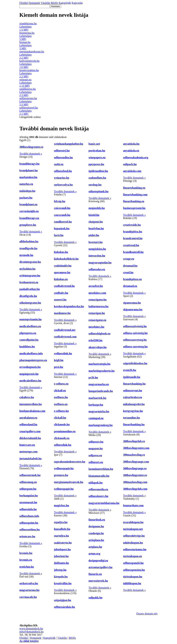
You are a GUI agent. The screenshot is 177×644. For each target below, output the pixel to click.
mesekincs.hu (96, 327)
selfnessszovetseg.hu (135, 340)
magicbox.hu (62, 505)
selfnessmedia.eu (98, 489)
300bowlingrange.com (136, 462)
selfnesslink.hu (63, 445)
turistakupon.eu (132, 556)
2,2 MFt (24, 58)
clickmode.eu (62, 438)
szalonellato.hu (97, 178)
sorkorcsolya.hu (63, 185)
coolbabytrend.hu (64, 286)
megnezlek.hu (97, 208)
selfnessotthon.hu (30, 529)
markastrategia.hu (99, 364)
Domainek (36, 638)
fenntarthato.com (133, 505)
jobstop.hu (60, 570)
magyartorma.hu (29, 590)
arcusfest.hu (96, 286)
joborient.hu (61, 556)
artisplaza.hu (96, 540)
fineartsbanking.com (135, 194)
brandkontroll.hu (133, 252)
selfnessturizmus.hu (135, 549)
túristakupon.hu (133, 577)
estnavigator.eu (97, 320)
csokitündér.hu (63, 266)
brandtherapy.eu (29, 218)
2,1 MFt (24, 114)
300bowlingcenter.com (136, 448)
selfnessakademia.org (136, 157)
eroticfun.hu (27, 567)
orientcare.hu (27, 536)
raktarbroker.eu (133, 397)
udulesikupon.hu (133, 543)
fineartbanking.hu (134, 424)
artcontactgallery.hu (100, 567)
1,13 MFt (25, 86)
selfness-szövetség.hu (135, 333)
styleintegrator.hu (30, 276)
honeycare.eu (27, 445)
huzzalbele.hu (62, 529)
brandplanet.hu (29, 170)
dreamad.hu (130, 266)
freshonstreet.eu (29, 282)
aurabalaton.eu (28, 418)
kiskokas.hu (61, 252)
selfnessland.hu (28, 424)
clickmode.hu (62, 424)
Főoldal (24, 638)
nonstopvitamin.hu (31, 319)
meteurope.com (28, 452)
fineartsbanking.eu (134, 188)
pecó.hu (59, 367)
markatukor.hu (28, 177)
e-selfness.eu (61, 384)
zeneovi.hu (60, 300)
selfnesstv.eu (96, 462)
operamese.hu (62, 272)
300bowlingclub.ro (134, 441)
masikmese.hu (62, 313)
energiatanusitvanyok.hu (69, 482)
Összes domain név (147, 614)
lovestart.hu (96, 242)
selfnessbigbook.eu (99, 334)
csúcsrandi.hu (62, 208)
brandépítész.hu (133, 232)
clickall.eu (60, 390)
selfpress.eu (95, 455)
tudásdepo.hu (27, 191)
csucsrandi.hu (62, 215)
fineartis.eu (95, 574)
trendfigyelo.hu (28, 248)
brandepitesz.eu (132, 279)
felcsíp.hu (60, 201)
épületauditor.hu (98, 171)
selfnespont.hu (28, 489)
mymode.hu (26, 255)
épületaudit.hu (132, 377)
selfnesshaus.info (29, 516)
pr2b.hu (93, 377)
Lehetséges (25, 27)
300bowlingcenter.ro (31, 147)
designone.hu (96, 526)
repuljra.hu (61, 522)
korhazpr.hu (96, 405)
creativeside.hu (132, 225)
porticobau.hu (97, 151)
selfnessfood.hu (63, 171)
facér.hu (59, 235)
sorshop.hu (95, 185)
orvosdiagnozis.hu (30, 367)
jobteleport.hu (62, 549)
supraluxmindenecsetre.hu (70, 462)
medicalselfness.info (31, 353)
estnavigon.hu (97, 313)
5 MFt (23, 39)
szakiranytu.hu (63, 543)
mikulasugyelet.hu (134, 404)
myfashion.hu (27, 269)
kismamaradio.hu (99, 476)
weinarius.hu (62, 178)
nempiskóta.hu (97, 249)
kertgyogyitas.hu (133, 411)
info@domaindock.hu (31, 632)
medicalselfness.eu (30, 326)
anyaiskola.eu (131, 151)
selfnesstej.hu (62, 151)
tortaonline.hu (131, 418)
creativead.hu (131, 245)
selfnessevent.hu (133, 390)
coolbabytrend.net (65, 330)
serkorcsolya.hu (29, 583)
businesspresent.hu (134, 208)
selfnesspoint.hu (29, 523)
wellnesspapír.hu (64, 489)
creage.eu (129, 259)
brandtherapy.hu (29, 164)
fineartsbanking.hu (134, 384)
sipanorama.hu (132, 303)
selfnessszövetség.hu (135, 326)
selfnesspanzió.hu (133, 563)
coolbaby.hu (61, 293)
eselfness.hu (61, 397)
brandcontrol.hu (133, 238)
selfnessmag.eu (28, 482)
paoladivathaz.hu (30, 289)
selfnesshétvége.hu (134, 536)
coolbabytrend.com (65, 337)
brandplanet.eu (28, 204)
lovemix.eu (26, 560)
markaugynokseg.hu (101, 425)
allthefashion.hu (29, 241)
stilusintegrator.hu (30, 303)
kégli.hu (59, 360)
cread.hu (128, 272)
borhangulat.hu (29, 496)
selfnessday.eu (97, 269)
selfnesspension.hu (134, 570)
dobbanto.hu (61, 563)
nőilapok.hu (96, 483)
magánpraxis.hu (29, 374)
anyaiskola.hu (131, 144)
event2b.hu (130, 370)
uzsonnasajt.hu (28, 502)
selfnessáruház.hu (64, 607)
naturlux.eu (26, 184)
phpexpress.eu (28, 333)
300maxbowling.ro (134, 455)
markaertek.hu (97, 398)
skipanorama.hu (133, 309)
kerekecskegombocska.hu (69, 306)
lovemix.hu (26, 553)
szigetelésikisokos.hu (135, 363)
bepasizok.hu (62, 228)
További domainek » (31, 154)
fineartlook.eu (97, 520)
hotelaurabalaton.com (32, 411)
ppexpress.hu (96, 164)
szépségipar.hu (62, 600)
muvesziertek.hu (98, 581)
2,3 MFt (24, 95)
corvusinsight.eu (29, 211)
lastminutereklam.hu (101, 469)
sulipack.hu (130, 164)
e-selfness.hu (61, 411)
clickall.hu (60, 418)
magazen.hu (96, 448)
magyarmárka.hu (99, 411)
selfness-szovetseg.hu (135, 346)
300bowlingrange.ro (135, 468)
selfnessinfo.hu (28, 509)
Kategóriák (49, 638)
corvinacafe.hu (28, 597)
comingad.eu (96, 418)
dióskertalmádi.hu (30, 438)
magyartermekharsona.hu (104, 503)
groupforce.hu (28, 225)
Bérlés (72, 638)
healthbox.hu (27, 346)
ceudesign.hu (96, 533)
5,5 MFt (24, 104)
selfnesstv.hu (96, 442)
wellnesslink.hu (63, 353)
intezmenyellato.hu (31, 404)
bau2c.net (94, 144)
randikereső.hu (63, 222)
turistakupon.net (133, 529)
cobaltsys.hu (27, 397)
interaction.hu (97, 256)
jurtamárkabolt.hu (30, 459)
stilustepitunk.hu (98, 191)
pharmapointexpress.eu (33, 360)
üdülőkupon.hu (132, 583)
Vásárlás (62, 638)
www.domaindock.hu (31, 629)
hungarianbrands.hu (101, 391)
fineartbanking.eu (134, 201)
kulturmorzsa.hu (98, 306)
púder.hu (94, 235)
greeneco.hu (61, 475)
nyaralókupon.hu (133, 522)
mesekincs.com (97, 293)
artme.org (94, 554)
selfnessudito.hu (63, 157)
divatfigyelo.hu (28, 296)
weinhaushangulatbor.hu (69, 144)
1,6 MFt (24, 67)
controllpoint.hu (29, 340)
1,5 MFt (24, 30)
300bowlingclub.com (135, 489)
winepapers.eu (97, 157)
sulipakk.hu (96, 598)
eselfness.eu (61, 404)
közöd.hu (94, 215)
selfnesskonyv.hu (98, 496)
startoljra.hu (61, 536)
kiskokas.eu (61, 279)
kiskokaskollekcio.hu (66, 259)
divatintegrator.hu (30, 262)
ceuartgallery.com (30, 431)
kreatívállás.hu (63, 583)
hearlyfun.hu (96, 228)
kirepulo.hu (61, 577)
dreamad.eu (130, 286)
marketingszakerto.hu (102, 371)
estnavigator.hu (98, 300)
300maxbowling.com (135, 482)
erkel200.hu (95, 340)
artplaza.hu (95, 547)
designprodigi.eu (98, 560)
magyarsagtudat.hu (100, 263)
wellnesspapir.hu (64, 468)
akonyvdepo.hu (98, 347)
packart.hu (26, 198)
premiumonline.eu (65, 431)
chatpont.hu (96, 222)
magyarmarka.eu (99, 384)
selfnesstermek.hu (30, 475)
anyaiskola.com (132, 171)
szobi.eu (59, 164)
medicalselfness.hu (30, 381)
